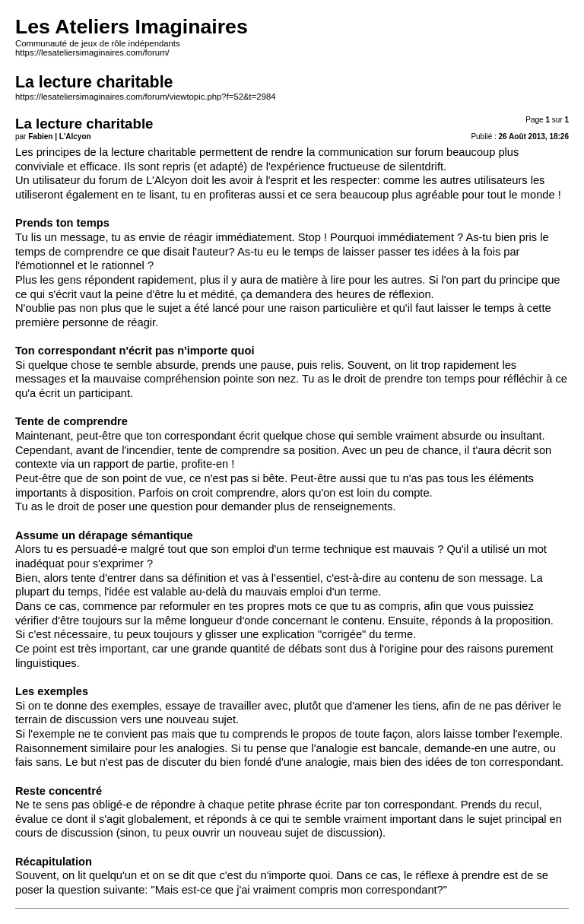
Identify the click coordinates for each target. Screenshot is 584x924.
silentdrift (421, 167)
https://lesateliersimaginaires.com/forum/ (92, 52)
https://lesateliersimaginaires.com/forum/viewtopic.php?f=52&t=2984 (146, 97)
